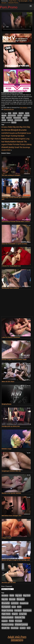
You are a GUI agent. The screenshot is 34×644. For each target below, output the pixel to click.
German (14, 122)
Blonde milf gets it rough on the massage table (16, 560)
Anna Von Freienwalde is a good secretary (14, 244)
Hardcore (9, 118)
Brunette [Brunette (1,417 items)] (23, 130)
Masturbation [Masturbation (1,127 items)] (11, 142)
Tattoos (26, 120)
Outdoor (25, 118)
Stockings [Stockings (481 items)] (26, 147)
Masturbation (17, 118)
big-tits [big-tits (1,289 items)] (5, 599)
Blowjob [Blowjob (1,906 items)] (15, 130)
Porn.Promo (9, 7)
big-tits (27, 113)
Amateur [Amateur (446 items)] (5, 127)
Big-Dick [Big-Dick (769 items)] (23, 127)
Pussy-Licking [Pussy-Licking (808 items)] (26, 144)
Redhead (10, 120)
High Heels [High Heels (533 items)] (15, 139)
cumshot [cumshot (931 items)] (5, 133)
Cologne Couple (7, 538)
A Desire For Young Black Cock (11, 266)
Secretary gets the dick (9, 583)
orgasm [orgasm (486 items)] (4, 144)
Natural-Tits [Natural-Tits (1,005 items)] (22, 142)
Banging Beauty (7, 404)
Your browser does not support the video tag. (17, 22)
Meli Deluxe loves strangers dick (12, 516)
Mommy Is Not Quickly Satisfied (11, 493)
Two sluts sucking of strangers (11, 175)
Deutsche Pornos (13, 3)
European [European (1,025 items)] (22, 133)
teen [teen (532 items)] (9, 150)
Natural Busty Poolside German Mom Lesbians (16, 221)
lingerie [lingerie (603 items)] (22, 139)
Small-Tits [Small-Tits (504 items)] (18, 147)
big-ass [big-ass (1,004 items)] (16, 127)
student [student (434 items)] (4, 150)
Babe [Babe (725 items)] (10, 127)
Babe (10, 113)
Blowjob (4, 115)
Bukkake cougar (7, 449)
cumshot (20, 115)
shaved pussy (18, 120)
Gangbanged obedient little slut (11, 471)
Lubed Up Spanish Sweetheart (11, 337)
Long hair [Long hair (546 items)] (23, 614)
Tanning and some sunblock (10, 288)
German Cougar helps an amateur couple (14, 359)
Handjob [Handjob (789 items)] (21, 136)
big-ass (15, 113)
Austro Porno (13, 1)
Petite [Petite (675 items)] (10, 144)
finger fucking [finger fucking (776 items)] (11, 136)
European (27, 115)
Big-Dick (21, 113)
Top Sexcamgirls (23, 1)
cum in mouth (12, 115)
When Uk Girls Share (8, 382)
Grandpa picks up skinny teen (11, 426)
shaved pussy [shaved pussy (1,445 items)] (8, 147)
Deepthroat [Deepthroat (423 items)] (13, 133)
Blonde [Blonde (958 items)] (7, 130)
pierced (4, 120)
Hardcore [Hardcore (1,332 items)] (6, 139)
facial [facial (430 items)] (29, 133)
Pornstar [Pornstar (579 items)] (16, 144)
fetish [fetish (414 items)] (3, 136)
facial (3, 118)
